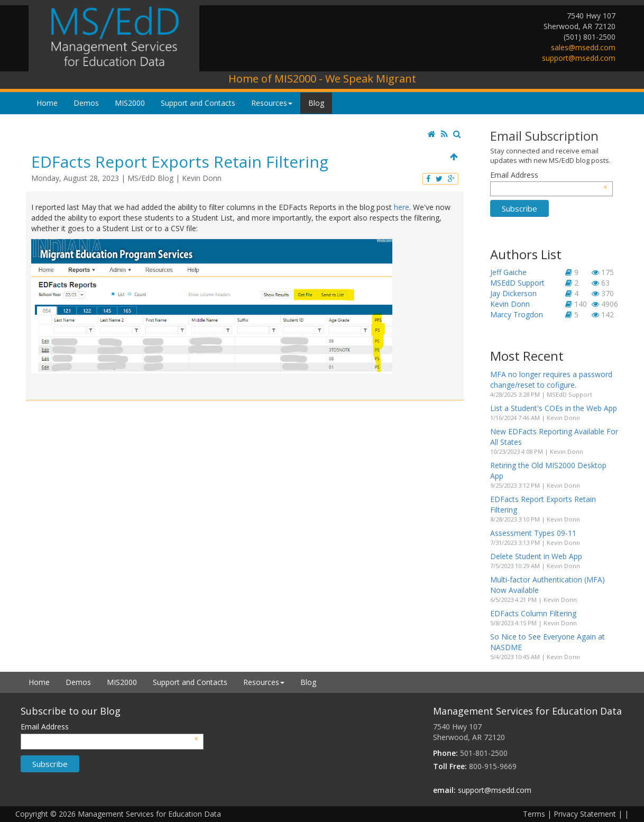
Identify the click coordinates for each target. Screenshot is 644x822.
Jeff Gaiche (508, 272)
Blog (316, 103)
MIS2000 (130, 103)
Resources (272, 103)
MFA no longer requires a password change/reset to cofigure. (551, 380)
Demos (86, 103)
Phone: (445, 753)
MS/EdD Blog (150, 178)
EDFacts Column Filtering (533, 613)
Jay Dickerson (513, 293)
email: (444, 790)
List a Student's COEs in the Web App (554, 408)
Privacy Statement (585, 814)
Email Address (549, 175)
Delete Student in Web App (536, 556)
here (402, 207)
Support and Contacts (198, 103)
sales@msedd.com (583, 47)
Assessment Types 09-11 (533, 533)
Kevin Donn (202, 178)
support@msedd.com (579, 58)
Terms (534, 814)
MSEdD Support (517, 283)
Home (47, 103)
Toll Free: (450, 766)
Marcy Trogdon (517, 314)
